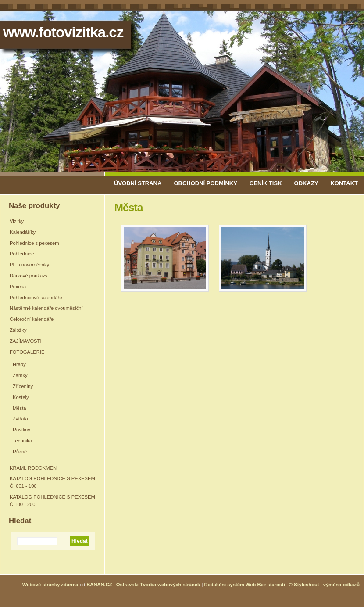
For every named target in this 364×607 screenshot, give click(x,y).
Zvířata (20, 419)
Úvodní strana (138, 183)
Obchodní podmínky (205, 183)
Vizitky (17, 221)
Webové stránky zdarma (50, 585)
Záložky (18, 330)
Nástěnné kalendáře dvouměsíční (46, 308)
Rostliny (21, 430)
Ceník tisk (266, 183)
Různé (20, 452)
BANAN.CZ (99, 585)
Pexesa (18, 287)
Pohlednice (22, 254)
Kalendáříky (23, 232)
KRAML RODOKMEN (33, 468)
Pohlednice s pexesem (34, 243)
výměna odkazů (341, 585)
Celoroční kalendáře (32, 319)
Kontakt (344, 183)
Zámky (20, 375)
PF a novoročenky (29, 265)
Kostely (21, 397)
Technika (22, 441)
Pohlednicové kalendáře (36, 298)
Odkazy (306, 183)
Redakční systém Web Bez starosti (244, 585)
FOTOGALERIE (27, 352)
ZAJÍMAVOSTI (26, 341)
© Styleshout (304, 585)
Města (19, 408)
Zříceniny (23, 386)
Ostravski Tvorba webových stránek (158, 585)
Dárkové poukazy (29, 276)
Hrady (19, 364)
